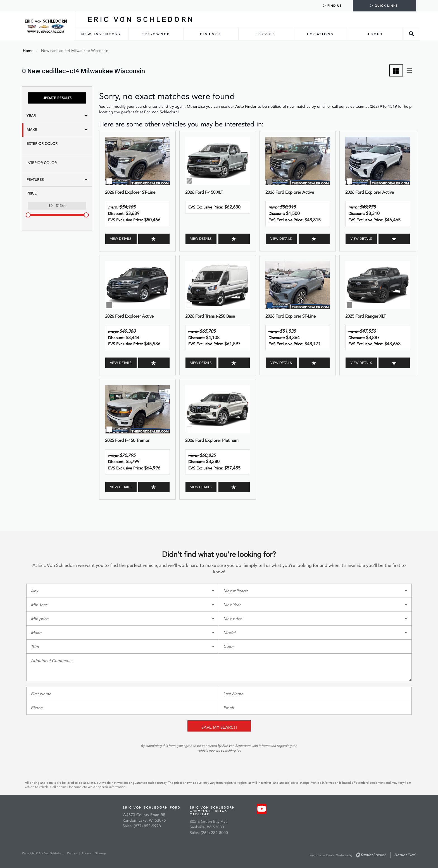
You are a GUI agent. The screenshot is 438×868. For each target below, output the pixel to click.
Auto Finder (246, 106)
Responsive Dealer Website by (331, 855)
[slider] (28, 215)
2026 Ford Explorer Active (290, 192)
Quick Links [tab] (384, 5)
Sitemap (101, 853)
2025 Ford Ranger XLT (366, 316)
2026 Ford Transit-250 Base (210, 316)
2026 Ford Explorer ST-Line (130, 192)
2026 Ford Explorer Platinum (212, 440)
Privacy (86, 853)
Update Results (57, 98)
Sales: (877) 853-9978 (142, 826)
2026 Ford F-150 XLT (204, 192)
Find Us (332, 6)
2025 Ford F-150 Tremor (127, 440)
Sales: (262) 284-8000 (209, 833)
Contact (73, 853)
